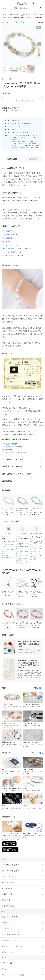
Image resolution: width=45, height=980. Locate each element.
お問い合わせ (7, 952)
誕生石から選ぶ (8, 894)
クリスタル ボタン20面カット (13, 249)
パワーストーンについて (11, 917)
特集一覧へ (39, 688)
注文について (7, 929)
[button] (6, 44)
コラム (4, 969)
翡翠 (4, 242)
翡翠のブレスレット (9, 557)
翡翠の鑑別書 (7, 450)
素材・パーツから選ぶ (10, 871)
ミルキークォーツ (9, 235)
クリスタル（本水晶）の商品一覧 (24, 559)
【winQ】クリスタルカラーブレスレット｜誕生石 (24, 593)
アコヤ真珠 (6, 231)
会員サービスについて (10, 940)
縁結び (37, 548)
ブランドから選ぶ (9, 877)
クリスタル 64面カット (11, 252)
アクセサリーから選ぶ (10, 865)
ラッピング (15, 126)
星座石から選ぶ (8, 906)
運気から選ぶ (7, 900)
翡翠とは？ (7, 554)
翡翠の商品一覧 (8, 555)
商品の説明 (12, 159)
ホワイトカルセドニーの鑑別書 (14, 453)
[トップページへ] (22, 6)
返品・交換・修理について (12, 935)
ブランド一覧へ (37, 753)
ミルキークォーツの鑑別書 (12, 447)
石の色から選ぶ (8, 888)
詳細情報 (33, 159)
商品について (7, 923)
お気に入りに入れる (23, 101)
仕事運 (9, 550)
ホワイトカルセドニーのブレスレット (38, 559)
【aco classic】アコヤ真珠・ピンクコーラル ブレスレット (13, 624)
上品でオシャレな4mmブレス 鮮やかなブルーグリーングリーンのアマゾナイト (36, 512)
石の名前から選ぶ (9, 882)
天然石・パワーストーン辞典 (13, 975)
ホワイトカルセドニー (11, 256)
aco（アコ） (8, 79)
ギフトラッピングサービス (12, 946)
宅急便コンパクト (18, 123)
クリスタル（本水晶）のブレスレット (24, 563)
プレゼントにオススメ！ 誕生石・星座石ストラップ (38, 593)
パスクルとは (7, 963)
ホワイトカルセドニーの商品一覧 (38, 556)
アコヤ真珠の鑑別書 (10, 444)
